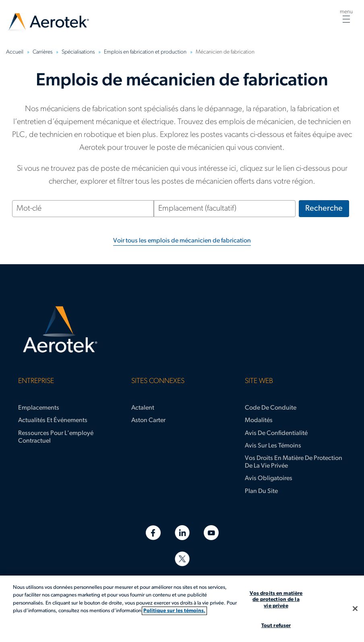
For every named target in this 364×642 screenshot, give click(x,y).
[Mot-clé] (83, 209)
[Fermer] (355, 609)
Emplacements (39, 408)
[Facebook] (153, 533)
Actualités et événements (53, 420)
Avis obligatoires (269, 478)
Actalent (143, 408)
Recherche (324, 209)
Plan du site (261, 491)
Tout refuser (276, 626)
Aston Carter (148, 420)
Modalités (259, 420)
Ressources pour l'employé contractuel (56, 437)
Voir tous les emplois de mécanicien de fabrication (182, 241)
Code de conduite (271, 408)
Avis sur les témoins (273, 446)
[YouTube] (211, 533)
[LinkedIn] (182, 533)
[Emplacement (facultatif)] (225, 209)
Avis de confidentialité (276, 433)
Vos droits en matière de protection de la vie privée (294, 462)
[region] (182, 609)
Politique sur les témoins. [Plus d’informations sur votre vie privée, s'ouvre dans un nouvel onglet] (174, 611)
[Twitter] (182, 559)
